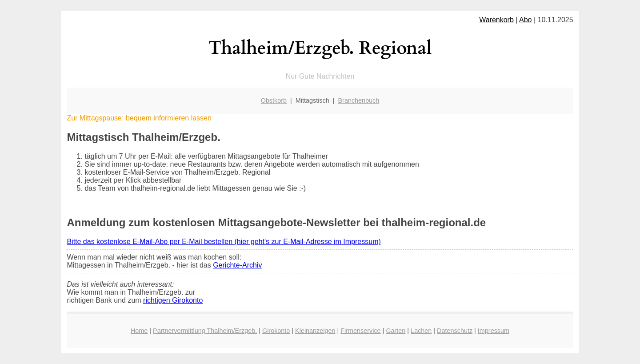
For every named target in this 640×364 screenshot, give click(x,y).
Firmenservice (360, 331)
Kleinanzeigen (315, 331)
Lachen (421, 331)
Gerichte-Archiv (237, 265)
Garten (396, 331)
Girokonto (276, 331)
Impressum (494, 331)
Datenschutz (455, 331)
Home (139, 331)
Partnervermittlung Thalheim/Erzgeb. (205, 331)
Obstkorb (274, 100)
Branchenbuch (359, 100)
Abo (525, 20)
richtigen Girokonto (173, 300)
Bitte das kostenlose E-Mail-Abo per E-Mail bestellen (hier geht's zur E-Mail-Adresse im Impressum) (224, 242)
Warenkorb (496, 20)
